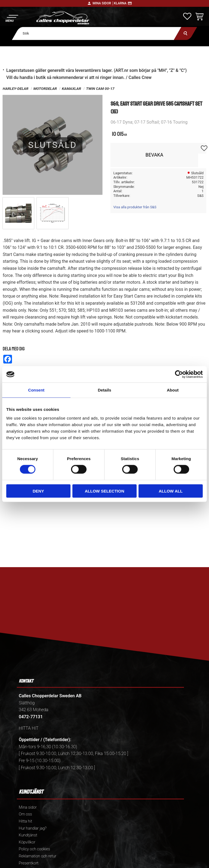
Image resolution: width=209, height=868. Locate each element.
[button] (12, 18)
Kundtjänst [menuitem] (28, 835)
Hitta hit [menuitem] (25, 821)
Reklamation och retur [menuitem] (38, 856)
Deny (38, 491)
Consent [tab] (36, 390)
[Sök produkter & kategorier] (97, 33)
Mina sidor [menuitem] (28, 807)
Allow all (171, 491)
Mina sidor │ (103, 3)
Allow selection (104, 491)
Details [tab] (104, 390)
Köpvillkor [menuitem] (27, 842)
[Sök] (185, 33)
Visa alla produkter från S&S (135, 207)
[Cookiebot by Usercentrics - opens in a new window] (179, 374)
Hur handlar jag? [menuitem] (33, 828)
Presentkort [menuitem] (29, 863)
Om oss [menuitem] (25, 814)
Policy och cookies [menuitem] (34, 849)
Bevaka (154, 155)
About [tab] (173, 390)
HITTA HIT (29, 728)
